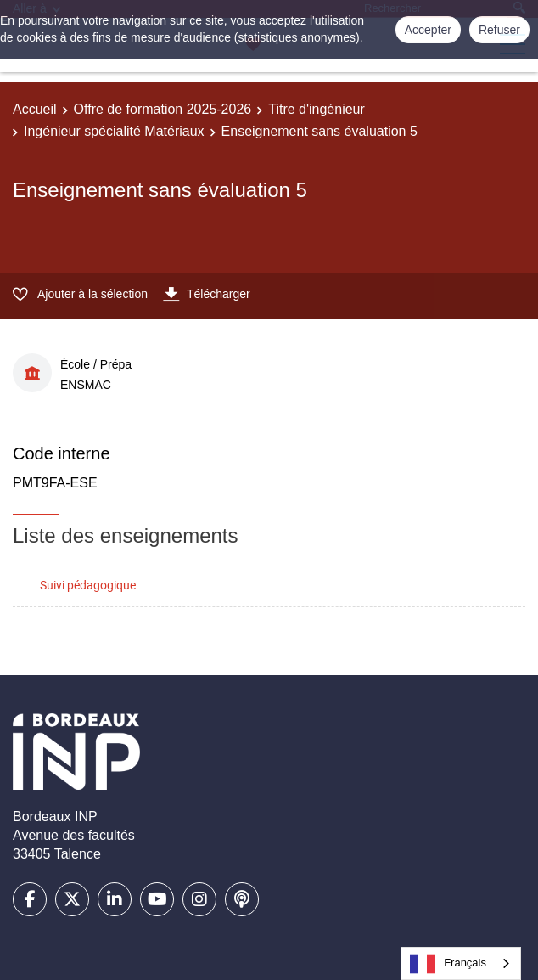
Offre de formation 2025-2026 (163, 109)
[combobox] (461, 963)
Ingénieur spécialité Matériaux (114, 131)
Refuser (499, 30)
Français (448, 964)
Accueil (35, 109)
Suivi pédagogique (88, 585)
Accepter (428, 30)
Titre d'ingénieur (317, 109)
